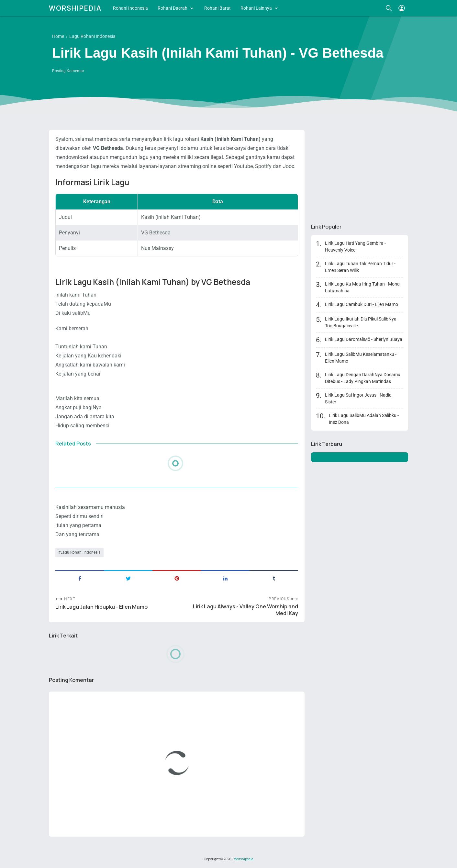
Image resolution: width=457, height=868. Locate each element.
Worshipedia (75, 8)
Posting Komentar (68, 71)
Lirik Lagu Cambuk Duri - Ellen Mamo (362, 304)
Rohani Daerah (173, 8)
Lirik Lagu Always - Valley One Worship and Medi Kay (245, 610)
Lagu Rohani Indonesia (81, 552)
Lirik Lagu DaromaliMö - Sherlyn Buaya (364, 339)
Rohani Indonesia (130, 8)
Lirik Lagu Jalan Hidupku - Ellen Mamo (101, 607)
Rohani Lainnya (256, 8)
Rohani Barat (217, 8)
